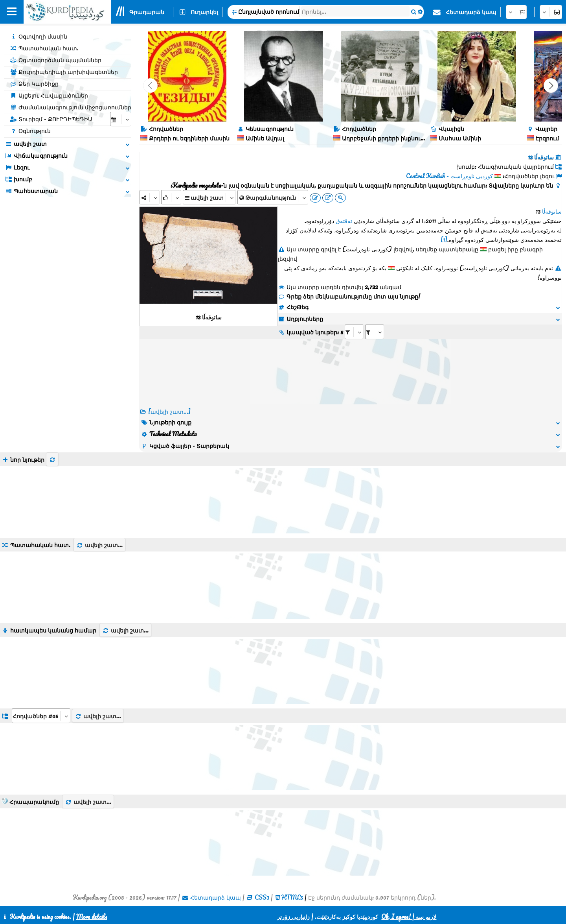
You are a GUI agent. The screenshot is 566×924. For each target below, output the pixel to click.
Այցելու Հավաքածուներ (49, 95)
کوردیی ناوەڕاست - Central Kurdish (449, 176)
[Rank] (171, 197)
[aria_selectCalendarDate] (121, 119)
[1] (444, 240)
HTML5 (292, 897)
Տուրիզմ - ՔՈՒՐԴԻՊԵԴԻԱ (51, 119)
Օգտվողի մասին (39, 36)
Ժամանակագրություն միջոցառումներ (71, 107)
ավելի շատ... (99, 545)
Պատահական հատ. (44, 48)
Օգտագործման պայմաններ (56, 60)
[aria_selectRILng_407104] (375, 332)
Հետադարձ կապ (471, 12)
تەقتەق (344, 221)
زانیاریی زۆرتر (293, 917)
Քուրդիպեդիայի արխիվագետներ (64, 72)
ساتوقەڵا (552, 211)
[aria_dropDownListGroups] (41, 716)
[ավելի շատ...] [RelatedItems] (169, 411)
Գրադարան (147, 12)
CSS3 (262, 897)
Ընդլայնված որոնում (269, 11)
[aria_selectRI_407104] (354, 332)
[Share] (150, 197)
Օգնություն (30, 131)
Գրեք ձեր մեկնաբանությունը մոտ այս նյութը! (349, 296)
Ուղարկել (204, 12)
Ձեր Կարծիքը (34, 83)
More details (92, 917)
